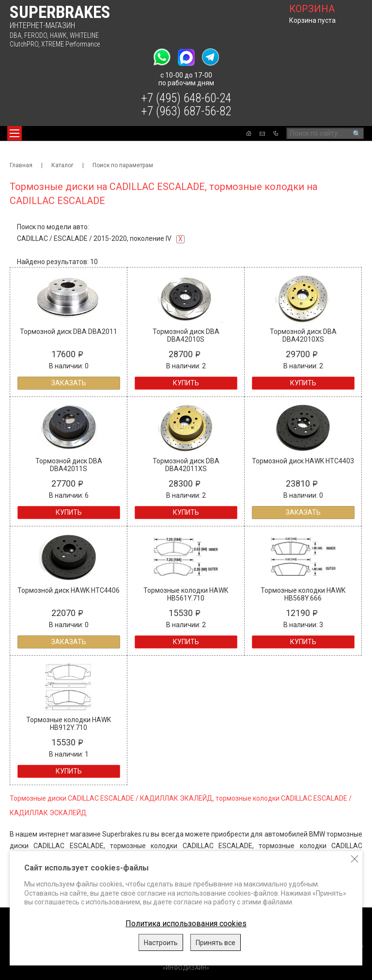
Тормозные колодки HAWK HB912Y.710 (69, 724)
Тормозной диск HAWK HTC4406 (69, 590)
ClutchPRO (24, 44)
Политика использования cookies (186, 924)
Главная (21, 165)
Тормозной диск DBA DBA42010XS (303, 335)
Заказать (69, 383)
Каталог (62, 165)
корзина (312, 9)
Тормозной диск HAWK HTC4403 (303, 461)
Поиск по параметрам (123, 165)
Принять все (216, 943)
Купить (186, 383)
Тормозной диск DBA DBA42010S (186, 335)
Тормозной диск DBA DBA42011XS (186, 465)
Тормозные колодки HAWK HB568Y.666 (303, 594)
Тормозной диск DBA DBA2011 (69, 332)
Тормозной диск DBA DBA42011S (69, 465)
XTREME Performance (70, 44)
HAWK (58, 35)
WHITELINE (84, 35)
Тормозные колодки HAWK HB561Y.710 (186, 594)
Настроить (161, 943)
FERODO (36, 35)
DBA (15, 35)
